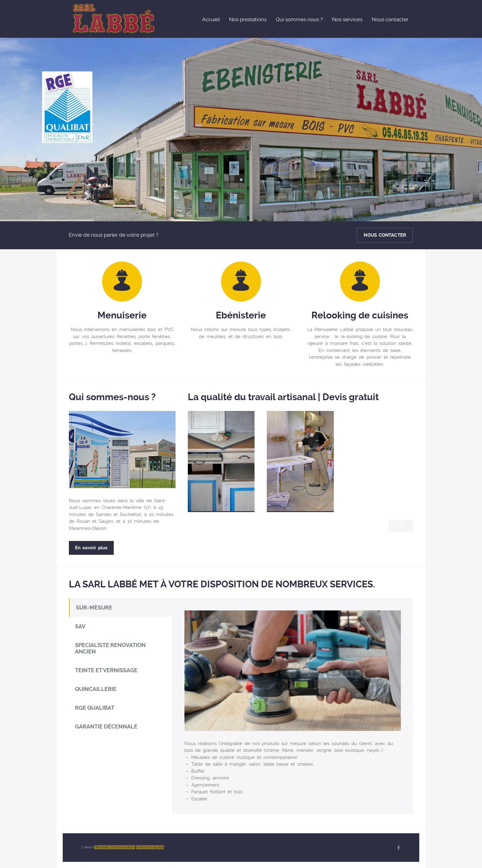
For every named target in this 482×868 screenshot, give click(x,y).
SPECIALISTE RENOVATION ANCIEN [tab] (110, 648)
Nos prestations (248, 19)
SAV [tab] (80, 626)
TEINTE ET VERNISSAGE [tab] (106, 670)
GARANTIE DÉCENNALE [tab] (106, 726)
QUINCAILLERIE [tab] (96, 689)
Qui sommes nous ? (299, 19)
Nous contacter (390, 19)
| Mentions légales (150, 847)
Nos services (347, 19)
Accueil (211, 19)
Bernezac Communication (115, 847)
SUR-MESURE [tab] (94, 608)
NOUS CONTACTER (385, 235)
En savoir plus (91, 548)
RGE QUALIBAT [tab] (95, 708)
